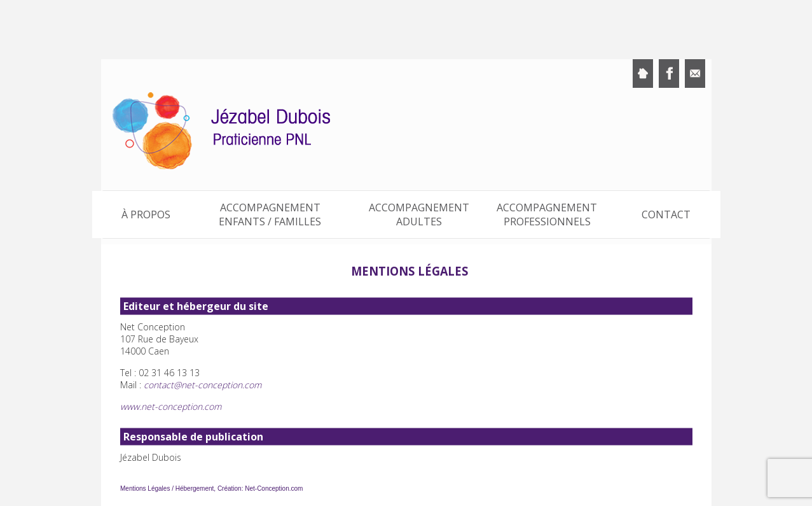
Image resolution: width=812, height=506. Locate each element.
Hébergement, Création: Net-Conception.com (239, 488)
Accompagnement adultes (419, 214)
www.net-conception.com (171, 406)
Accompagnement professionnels (547, 214)
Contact (666, 214)
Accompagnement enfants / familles (270, 214)
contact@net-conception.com (203, 385)
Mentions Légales (145, 488)
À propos (146, 214)
